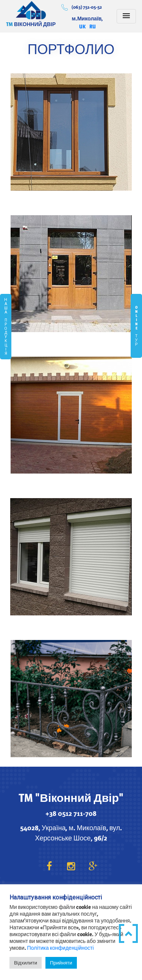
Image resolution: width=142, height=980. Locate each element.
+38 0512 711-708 (71, 813)
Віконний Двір (31, 10)
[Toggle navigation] (126, 16)
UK (82, 26)
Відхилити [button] (26, 963)
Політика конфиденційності (61, 948)
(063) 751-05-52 (87, 7)
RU (93, 26)
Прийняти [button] (61, 963)
